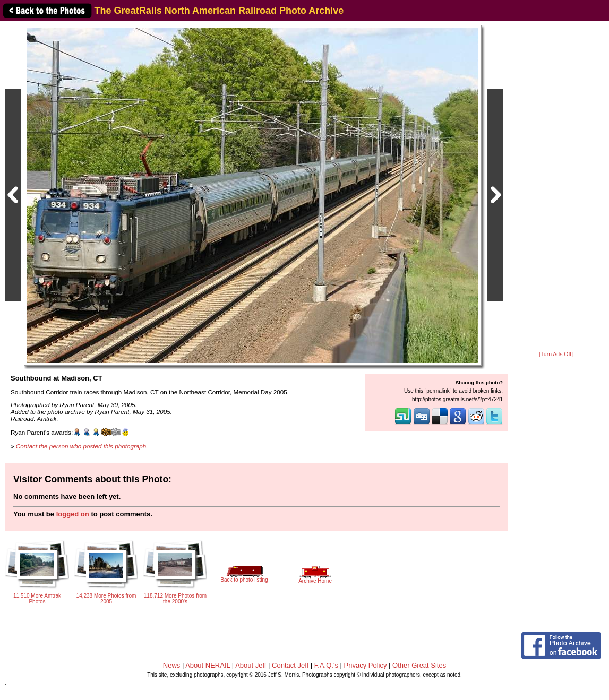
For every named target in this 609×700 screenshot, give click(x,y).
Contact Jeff (290, 665)
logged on (73, 514)
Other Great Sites (419, 665)
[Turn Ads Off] (556, 354)
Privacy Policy (366, 665)
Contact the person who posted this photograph (81, 446)
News (172, 665)
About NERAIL (208, 665)
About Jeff (251, 665)
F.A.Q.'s (326, 665)
